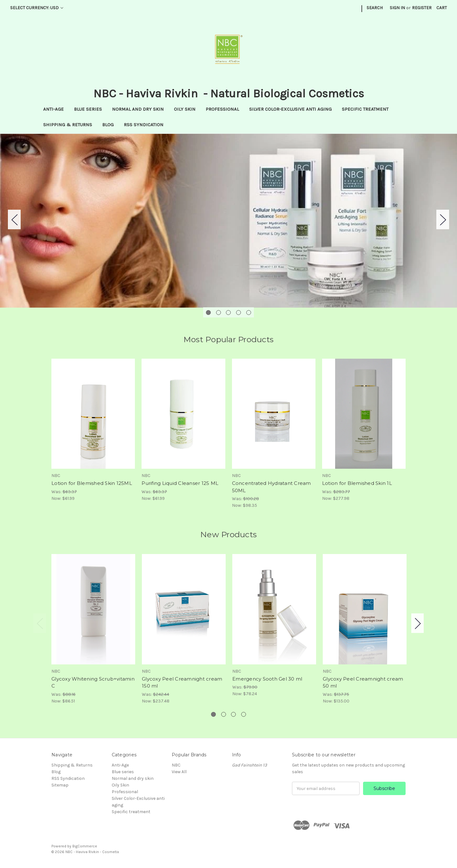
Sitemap (60, 785)
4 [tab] (238, 313)
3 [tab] (228, 313)
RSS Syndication (144, 125)
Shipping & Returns (68, 125)
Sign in (397, 8)
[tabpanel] (228, 221)
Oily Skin (185, 109)
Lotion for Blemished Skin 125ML (92, 483)
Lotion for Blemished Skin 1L (357, 483)
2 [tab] (219, 313)
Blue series (88, 109)
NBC (176, 765)
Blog (108, 125)
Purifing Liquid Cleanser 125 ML (180, 483)
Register (422, 8)
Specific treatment (365, 109)
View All (179, 772)
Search (375, 8)
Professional (222, 109)
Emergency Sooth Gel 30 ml (267, 679)
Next (443, 219)
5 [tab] (249, 313)
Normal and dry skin (138, 109)
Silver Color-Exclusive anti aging (290, 109)
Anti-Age (53, 109)
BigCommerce (85, 846)
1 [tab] (208, 313)
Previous (14, 219)
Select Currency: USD (37, 8)
